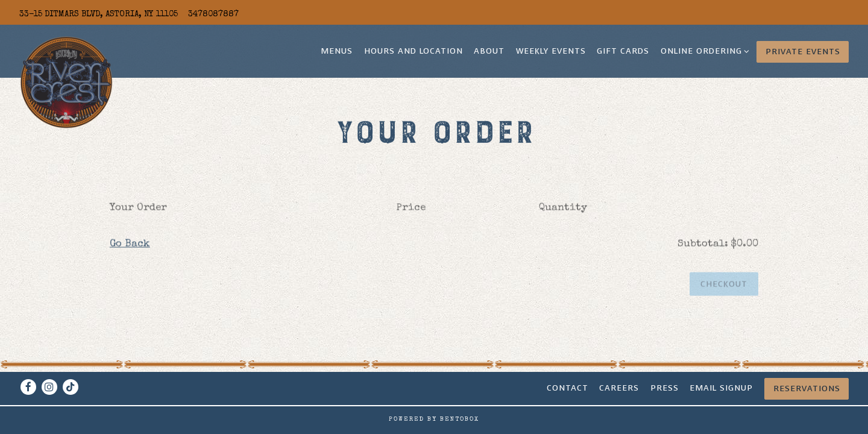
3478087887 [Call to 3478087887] (213, 14)
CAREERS (619, 388)
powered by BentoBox (434, 420)
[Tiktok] (71, 387)
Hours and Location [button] (414, 51)
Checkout (724, 285)
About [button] (489, 51)
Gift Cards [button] (623, 51)
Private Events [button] (803, 52)
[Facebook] (28, 387)
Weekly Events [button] (551, 51)
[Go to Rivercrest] (99, 14)
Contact (568, 388)
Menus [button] (337, 51)
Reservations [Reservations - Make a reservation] (807, 388)
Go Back (130, 246)
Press (665, 388)
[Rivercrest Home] (67, 82)
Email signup (721, 388)
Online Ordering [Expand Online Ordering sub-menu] (703, 51)
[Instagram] (49, 387)
